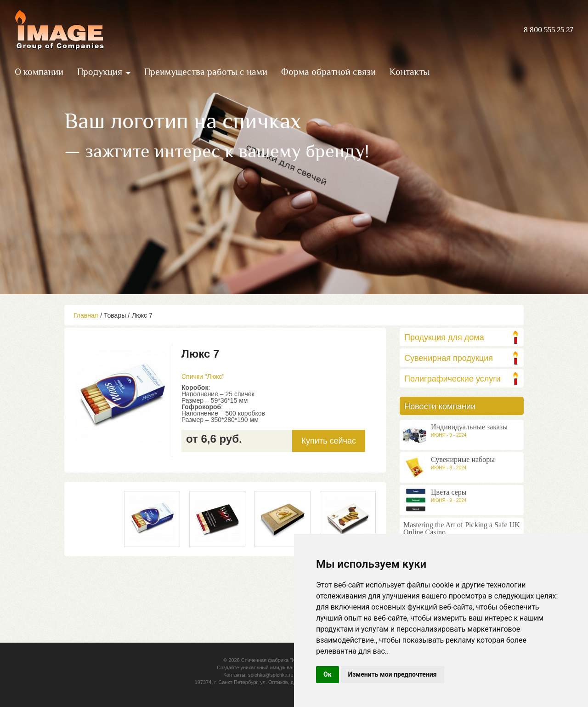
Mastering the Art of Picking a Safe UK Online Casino (462, 528)
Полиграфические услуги (452, 379)
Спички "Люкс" (203, 376)
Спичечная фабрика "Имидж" (276, 660)
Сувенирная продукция (449, 358)
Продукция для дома (444, 337)
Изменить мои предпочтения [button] (393, 674)
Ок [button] (328, 674)
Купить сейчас (329, 441)
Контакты (410, 72)
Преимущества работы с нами (206, 72)
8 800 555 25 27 (548, 30)
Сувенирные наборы (463, 459)
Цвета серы (449, 492)
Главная (86, 315)
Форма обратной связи (328, 72)
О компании (39, 72)
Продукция (100, 72)
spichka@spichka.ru (271, 675)
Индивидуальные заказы (469, 427)
